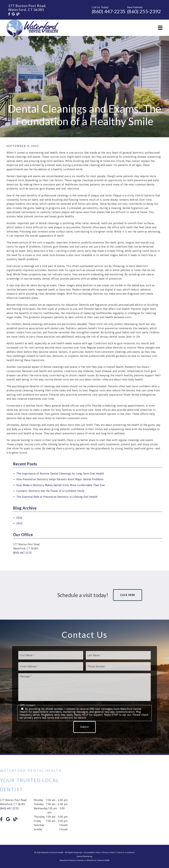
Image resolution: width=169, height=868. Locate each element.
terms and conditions (60, 718)
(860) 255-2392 (144, 11)
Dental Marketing (85, 856)
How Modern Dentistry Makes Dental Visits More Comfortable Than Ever (61, 485)
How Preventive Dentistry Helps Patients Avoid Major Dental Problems (60, 479)
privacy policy (33, 718)
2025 (19, 523)
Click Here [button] (128, 595)
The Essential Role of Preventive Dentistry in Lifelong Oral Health (57, 497)
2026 (19, 518)
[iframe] (135, 800)
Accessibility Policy (92, 852)
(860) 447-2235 (109, 11)
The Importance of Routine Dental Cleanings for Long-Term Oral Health (60, 474)
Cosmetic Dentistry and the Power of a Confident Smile (50, 491)
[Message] (85, 687)
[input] (51, 655)
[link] (9, 14)
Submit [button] (85, 727)
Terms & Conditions (126, 852)
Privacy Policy (109, 852)
